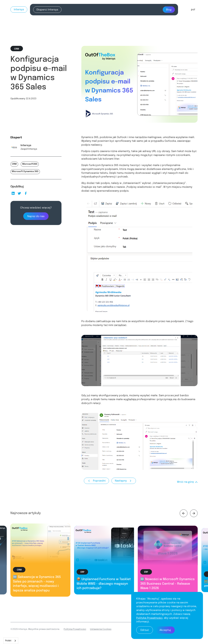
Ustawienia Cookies (101, 629)
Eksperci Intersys (47, 10)
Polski (8, 641)
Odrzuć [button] (145, 630)
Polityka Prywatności (75, 629)
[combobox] (11, 641)
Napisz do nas (36, 216)
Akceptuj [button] (165, 630)
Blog (169, 10)
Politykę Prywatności (149, 618)
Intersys (19, 10)
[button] (193, 10)
